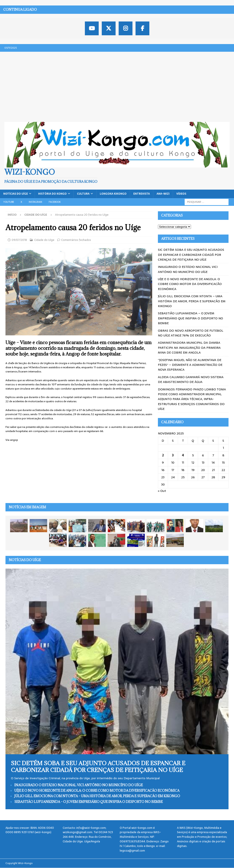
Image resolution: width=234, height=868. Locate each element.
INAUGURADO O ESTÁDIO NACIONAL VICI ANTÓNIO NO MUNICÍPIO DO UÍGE (188, 269)
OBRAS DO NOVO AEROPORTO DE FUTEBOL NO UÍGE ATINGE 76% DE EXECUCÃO (191, 333)
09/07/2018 (19, 240)
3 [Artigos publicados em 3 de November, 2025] (173, 455)
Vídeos (181, 194)
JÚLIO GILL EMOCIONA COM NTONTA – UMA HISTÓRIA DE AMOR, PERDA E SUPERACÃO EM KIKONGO (192, 301)
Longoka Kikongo (113, 194)
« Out (162, 491)
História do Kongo (52, 194)
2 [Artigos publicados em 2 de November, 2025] (163, 455)
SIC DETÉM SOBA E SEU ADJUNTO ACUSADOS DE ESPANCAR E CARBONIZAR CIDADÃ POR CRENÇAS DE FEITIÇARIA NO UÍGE (191, 255)
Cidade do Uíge (44, 240)
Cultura (83, 194)
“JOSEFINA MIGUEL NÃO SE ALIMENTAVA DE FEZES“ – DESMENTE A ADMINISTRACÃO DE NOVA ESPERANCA (190, 365)
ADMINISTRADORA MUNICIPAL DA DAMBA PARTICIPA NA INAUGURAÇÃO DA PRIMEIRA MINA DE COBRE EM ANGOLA (189, 348)
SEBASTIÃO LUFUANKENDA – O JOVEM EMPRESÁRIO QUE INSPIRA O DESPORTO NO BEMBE (190, 318)
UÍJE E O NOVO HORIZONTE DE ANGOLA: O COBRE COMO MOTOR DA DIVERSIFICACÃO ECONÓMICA (190, 284)
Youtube (9, 202)
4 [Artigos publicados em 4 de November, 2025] (183, 455)
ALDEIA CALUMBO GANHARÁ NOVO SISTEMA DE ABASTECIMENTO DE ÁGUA (191, 379)
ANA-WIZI (163, 194)
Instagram (35, 202)
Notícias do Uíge (16, 194)
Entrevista (142, 194)
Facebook (55, 202)
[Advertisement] (117, 85)
